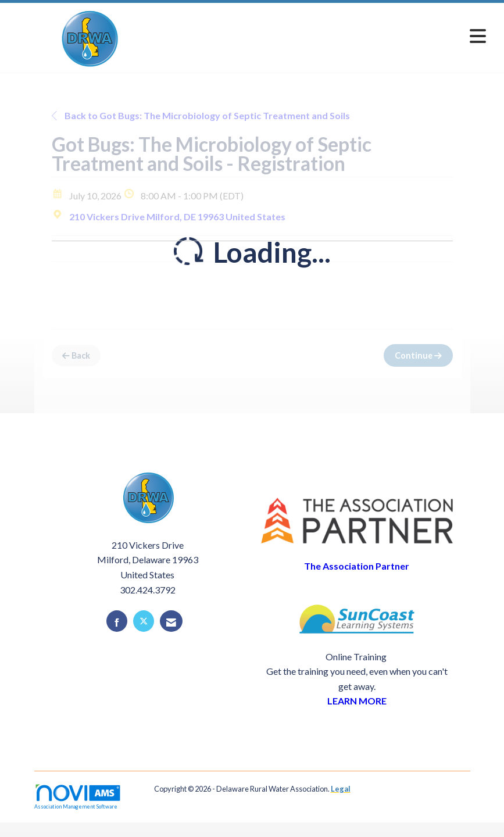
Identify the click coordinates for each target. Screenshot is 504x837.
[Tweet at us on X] (144, 621)
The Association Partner (357, 566)
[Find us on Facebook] (117, 621)
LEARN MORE (357, 701)
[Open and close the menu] (331, 36)
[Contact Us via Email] (171, 621)
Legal (341, 789)
